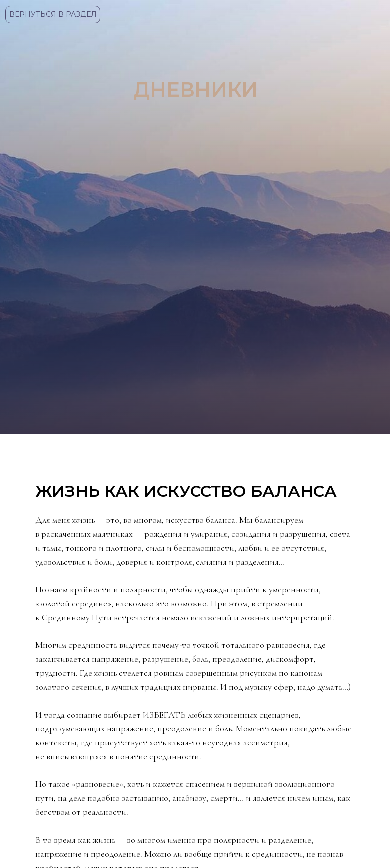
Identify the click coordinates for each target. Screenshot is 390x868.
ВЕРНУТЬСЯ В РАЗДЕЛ (53, 14)
